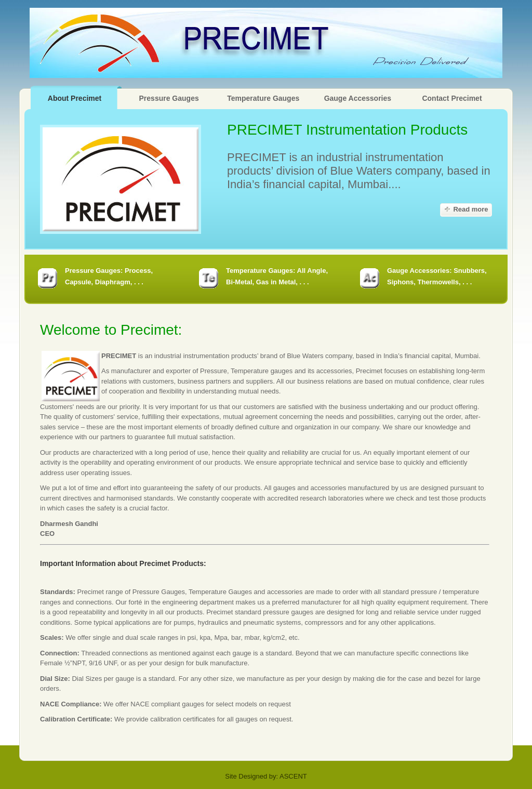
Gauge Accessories (358, 98)
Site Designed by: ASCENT (266, 776)
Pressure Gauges (169, 98)
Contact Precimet (452, 98)
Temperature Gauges (263, 98)
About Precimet (75, 98)
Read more (470, 209)
